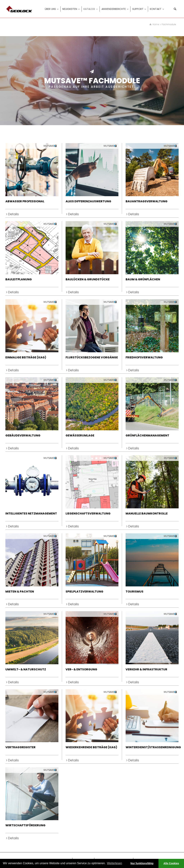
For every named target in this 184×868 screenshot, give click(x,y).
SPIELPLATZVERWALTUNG (84, 592)
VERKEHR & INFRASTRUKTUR (146, 669)
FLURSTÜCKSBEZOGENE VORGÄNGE (92, 357)
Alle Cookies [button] (171, 863)
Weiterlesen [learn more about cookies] (114, 863)
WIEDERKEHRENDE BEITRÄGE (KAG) (91, 747)
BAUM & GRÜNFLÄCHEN (143, 279)
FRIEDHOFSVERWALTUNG (144, 357)
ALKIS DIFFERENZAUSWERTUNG (88, 201)
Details (13, 214)
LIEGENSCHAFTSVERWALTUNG (88, 513)
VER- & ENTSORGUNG (81, 669)
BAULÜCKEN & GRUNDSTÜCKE (88, 279)
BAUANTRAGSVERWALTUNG (147, 201)
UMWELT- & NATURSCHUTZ (26, 669)
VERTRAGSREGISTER (20, 747)
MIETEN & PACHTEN (20, 592)
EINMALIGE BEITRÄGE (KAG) (26, 357)
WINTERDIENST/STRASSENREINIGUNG (153, 747)
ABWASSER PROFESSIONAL (25, 201)
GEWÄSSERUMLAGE (80, 435)
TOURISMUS (134, 592)
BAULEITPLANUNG (19, 279)
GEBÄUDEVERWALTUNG (23, 435)
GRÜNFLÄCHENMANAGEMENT (147, 435)
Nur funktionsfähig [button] (142, 863)
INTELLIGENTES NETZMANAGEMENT (31, 513)
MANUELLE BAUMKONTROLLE (147, 513)
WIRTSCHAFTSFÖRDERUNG (25, 825)
